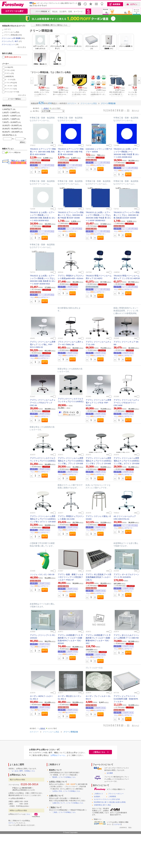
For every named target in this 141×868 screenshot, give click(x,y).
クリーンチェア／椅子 (10, 41)
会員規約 (97, 797)
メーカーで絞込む (14, 99)
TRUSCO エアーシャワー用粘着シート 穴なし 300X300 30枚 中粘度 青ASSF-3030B (71, 215)
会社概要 (110, 773)
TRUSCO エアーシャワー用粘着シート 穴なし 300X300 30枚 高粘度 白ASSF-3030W (127, 215)
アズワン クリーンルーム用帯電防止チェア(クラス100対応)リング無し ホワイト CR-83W (126, 461)
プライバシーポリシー (116, 794)
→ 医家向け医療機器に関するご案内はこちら (51, 25)
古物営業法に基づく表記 (102, 805)
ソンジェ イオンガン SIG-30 (42, 574)
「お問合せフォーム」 (58, 755)
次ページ (135, 110)
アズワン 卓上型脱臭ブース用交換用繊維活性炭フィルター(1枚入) (98, 577)
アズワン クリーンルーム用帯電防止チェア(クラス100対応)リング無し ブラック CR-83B (71, 461)
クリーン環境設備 (11, 35)
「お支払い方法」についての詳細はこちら (66, 791)
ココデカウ (117, 824)
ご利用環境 (112, 797)
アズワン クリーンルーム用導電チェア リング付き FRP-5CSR (98, 403)
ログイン (12, 823)
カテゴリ (8, 29)
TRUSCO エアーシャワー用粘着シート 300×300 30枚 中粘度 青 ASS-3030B (71, 152)
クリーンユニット (8, 44)
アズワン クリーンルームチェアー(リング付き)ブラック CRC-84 (43, 403)
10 (122, 110)
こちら (28, 814)
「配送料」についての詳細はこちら (63, 777)
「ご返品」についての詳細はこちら (63, 812)
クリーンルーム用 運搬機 (11, 38)
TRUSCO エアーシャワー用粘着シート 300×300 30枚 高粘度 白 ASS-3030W (43, 152)
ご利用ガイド (99, 794)
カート (45, 172)
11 (128, 110)
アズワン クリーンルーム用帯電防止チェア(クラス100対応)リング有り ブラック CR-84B (99, 461)
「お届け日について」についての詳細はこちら (67, 803)
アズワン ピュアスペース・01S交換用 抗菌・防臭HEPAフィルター (126, 699)
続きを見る (22, 47)
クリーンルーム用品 (12, 32)
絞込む (23, 142)
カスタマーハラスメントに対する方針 (107, 799)
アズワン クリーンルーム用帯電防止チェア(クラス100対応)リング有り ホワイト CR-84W (43, 519)
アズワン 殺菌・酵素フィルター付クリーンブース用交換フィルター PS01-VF (71, 577)
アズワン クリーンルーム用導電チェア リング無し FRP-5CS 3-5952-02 (43, 344)
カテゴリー (34, 732)
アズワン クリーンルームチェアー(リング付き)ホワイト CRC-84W (126, 403)
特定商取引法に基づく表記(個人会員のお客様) (110, 802)
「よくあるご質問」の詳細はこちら (23, 771)
